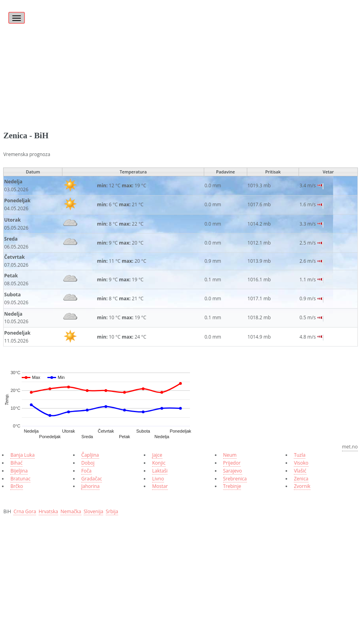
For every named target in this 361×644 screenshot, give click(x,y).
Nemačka (71, 511)
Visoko (301, 463)
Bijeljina (19, 471)
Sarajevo (233, 471)
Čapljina (90, 455)
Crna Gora (25, 511)
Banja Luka (22, 455)
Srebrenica (235, 479)
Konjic (159, 463)
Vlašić (300, 471)
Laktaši (160, 471)
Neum (230, 455)
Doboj (88, 463)
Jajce (157, 455)
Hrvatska (48, 511)
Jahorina (90, 486)
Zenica (301, 479)
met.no (350, 447)
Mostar (160, 486)
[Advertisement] (180, 55)
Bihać (16, 463)
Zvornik (302, 486)
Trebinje (232, 486)
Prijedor (232, 463)
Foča (86, 471)
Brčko (17, 486)
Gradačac (92, 479)
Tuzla (300, 455)
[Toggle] (15, 13)
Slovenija (94, 511)
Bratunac (20, 479)
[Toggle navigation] (17, 18)
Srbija (112, 511)
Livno (158, 479)
